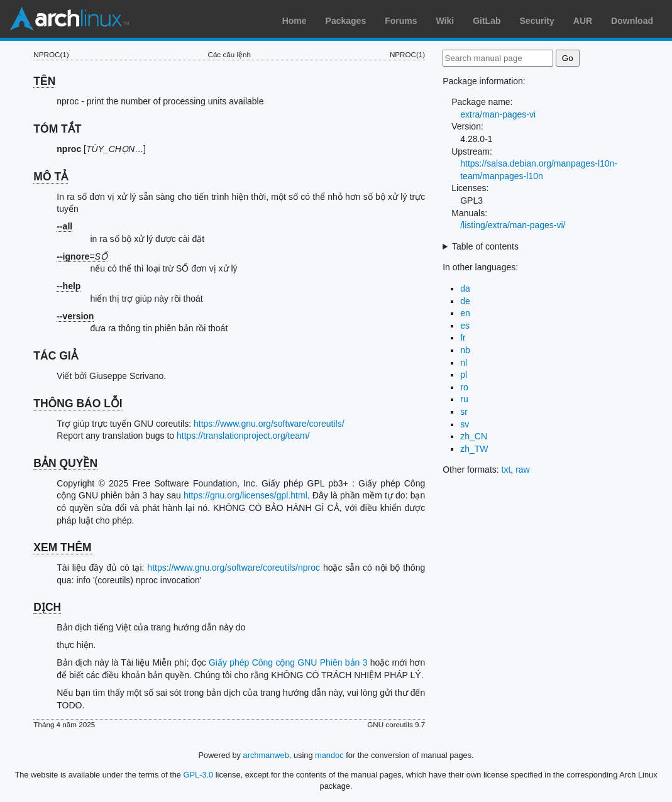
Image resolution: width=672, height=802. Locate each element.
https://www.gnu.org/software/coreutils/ (269, 424)
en (465, 313)
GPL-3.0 (199, 775)
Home (295, 21)
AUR (583, 21)
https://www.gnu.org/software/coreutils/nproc (234, 568)
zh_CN (474, 436)
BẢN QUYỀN (65, 463)
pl (464, 375)
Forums (401, 21)
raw (523, 470)
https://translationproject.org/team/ (243, 436)
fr (463, 338)
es (465, 326)
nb (465, 350)
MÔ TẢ (51, 177)
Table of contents (485, 246)
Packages (346, 21)
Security (537, 21)
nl (464, 363)
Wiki (445, 21)
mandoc (329, 755)
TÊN (44, 81)
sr (464, 412)
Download (632, 21)
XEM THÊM (62, 547)
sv (465, 424)
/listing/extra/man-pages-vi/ (513, 225)
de (465, 301)
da (465, 288)
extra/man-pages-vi (498, 114)
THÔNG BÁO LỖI (78, 404)
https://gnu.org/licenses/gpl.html (245, 495)
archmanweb (266, 755)
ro (464, 387)
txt (506, 470)
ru (464, 399)
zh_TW (474, 449)
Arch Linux (69, 19)
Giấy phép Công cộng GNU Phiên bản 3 (288, 662)
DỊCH (47, 607)
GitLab (487, 21)
